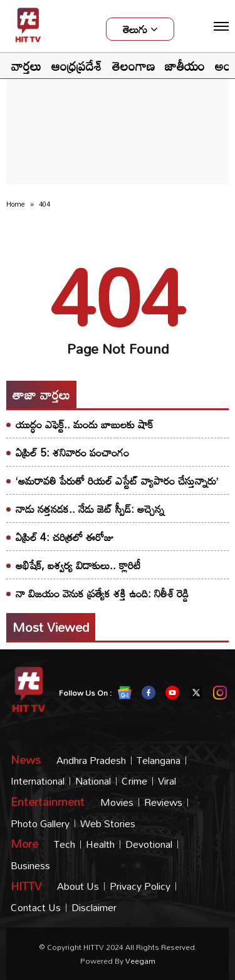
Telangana (159, 761)
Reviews (163, 802)
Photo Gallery (40, 824)
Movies (117, 802)
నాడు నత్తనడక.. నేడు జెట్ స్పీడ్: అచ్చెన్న (90, 509)
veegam (140, 961)
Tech (65, 844)
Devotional (149, 844)
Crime (134, 781)
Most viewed (51, 627)
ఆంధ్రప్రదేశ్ (77, 66)
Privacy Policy (140, 886)
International (38, 781)
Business (30, 866)
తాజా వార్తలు (41, 395)
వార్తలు (26, 66)
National (93, 781)
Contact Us (36, 908)
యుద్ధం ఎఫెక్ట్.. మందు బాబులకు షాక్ (84, 424)
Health (100, 844)
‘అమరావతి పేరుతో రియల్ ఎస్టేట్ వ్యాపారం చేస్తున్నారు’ (117, 481)
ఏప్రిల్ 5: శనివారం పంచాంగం (72, 452)
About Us (78, 886)
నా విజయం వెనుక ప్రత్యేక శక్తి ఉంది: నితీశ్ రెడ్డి (102, 593)
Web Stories (108, 824)
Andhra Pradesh (91, 761)
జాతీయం (185, 66)
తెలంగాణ (133, 66)
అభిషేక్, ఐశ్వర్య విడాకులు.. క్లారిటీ (78, 565)
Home (16, 204)
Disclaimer (94, 908)
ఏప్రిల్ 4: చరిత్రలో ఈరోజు (65, 537)
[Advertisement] (118, 104)
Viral (167, 781)
